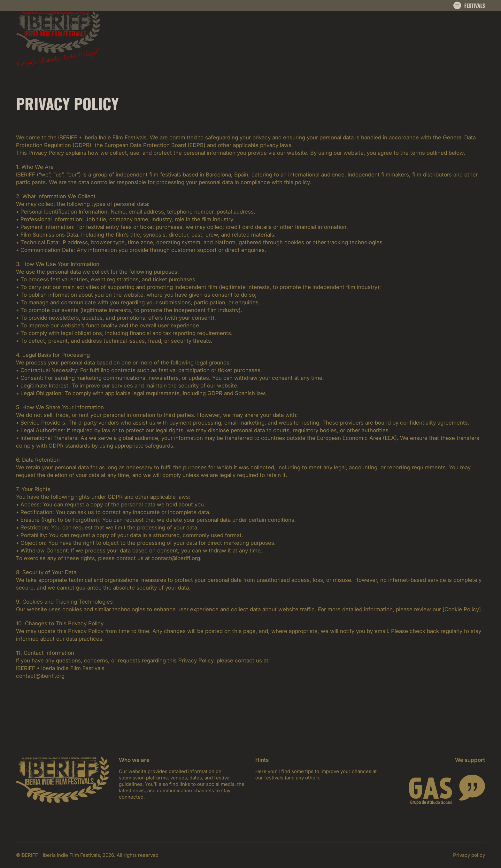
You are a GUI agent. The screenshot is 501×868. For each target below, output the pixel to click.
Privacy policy (469, 855)
